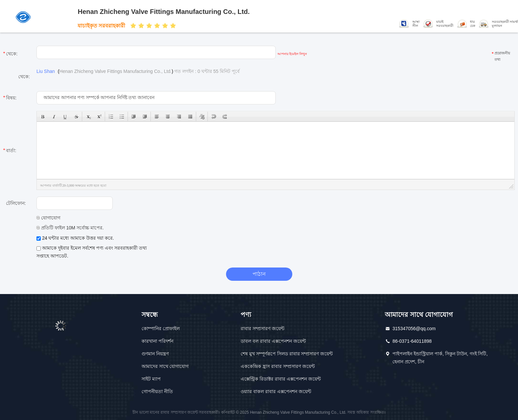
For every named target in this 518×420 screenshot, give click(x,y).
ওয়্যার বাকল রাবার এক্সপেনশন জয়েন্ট (276, 391)
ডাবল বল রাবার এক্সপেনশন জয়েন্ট (273, 341)
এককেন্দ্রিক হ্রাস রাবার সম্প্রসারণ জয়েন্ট (278, 366)
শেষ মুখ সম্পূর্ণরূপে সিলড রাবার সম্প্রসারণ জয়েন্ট (287, 354)
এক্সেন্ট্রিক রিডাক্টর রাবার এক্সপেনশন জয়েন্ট (281, 379)
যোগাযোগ (48, 218)
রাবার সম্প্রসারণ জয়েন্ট (262, 329)
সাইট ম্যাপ (151, 379)
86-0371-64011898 (412, 341)
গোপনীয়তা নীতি (157, 391)
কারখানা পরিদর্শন (157, 341)
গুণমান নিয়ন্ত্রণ (155, 354)
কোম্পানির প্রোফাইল (161, 329)
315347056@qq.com (414, 329)
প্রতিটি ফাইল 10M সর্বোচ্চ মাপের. (70, 228)
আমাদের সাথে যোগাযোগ (165, 366)
